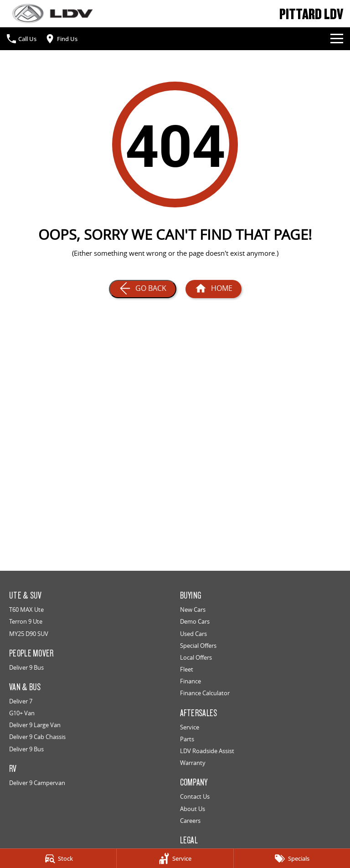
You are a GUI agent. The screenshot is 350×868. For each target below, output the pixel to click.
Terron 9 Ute (26, 621)
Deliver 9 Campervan (37, 783)
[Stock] (58, 858)
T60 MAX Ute (26, 610)
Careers (190, 821)
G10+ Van (22, 713)
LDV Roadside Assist (207, 751)
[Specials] (292, 858)
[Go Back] (143, 289)
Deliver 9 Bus (26, 667)
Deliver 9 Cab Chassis (37, 737)
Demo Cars (195, 621)
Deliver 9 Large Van (35, 725)
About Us (193, 809)
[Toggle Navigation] (337, 39)
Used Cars (193, 634)
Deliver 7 (21, 701)
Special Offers (198, 646)
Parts (187, 739)
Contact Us (195, 796)
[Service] (175, 858)
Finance (190, 681)
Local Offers (196, 657)
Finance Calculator (205, 693)
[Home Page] (52, 13)
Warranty (193, 763)
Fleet (187, 669)
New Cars (193, 610)
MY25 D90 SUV (29, 634)
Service (190, 727)
